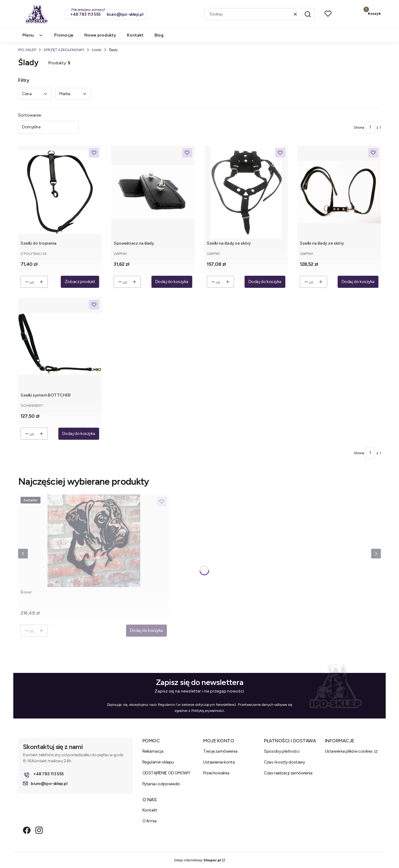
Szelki (97, 50)
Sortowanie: (30, 115)
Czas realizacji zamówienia (288, 773)
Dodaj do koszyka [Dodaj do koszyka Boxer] (146, 630)
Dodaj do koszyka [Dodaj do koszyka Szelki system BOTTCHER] (79, 434)
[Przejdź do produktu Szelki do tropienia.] (60, 192)
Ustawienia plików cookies (349, 751)
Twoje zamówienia (220, 751)
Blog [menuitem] (159, 35)
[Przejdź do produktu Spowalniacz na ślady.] (153, 192)
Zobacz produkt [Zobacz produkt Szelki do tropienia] (80, 282)
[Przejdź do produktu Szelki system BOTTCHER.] (60, 344)
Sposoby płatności (282, 751)
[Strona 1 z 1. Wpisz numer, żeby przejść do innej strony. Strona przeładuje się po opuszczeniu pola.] (370, 127)
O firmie (149, 821)
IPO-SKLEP (27, 50)
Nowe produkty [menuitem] (100, 35)
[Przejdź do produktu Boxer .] (94, 541)
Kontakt (150, 810)
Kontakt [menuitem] (135, 35)
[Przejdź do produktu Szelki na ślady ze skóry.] (246, 192)
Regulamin (167, 705)
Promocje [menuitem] (64, 35)
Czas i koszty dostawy (284, 762)
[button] (308, 14)
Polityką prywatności (208, 711)
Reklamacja (153, 751)
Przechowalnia (216, 773)
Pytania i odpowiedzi (161, 784)
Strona (359, 127)
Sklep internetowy (197, 860)
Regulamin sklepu (158, 762)
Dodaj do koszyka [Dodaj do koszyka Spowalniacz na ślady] (172, 282)
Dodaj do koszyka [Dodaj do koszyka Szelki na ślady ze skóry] (265, 282)
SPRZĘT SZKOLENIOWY (64, 50)
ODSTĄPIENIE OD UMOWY (166, 773)
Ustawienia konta (219, 762)
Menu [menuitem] (33, 35)
